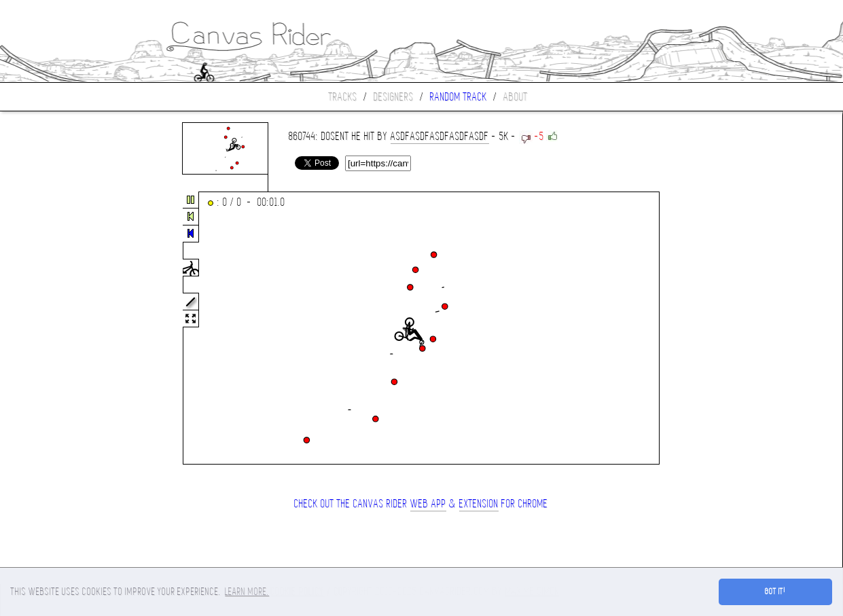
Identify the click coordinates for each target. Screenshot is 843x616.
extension (479, 504)
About (516, 97)
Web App (428, 504)
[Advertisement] (57, 329)
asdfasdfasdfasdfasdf (440, 136)
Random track (459, 97)
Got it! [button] (775, 592)
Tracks (343, 97)
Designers (394, 97)
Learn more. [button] (247, 592)
